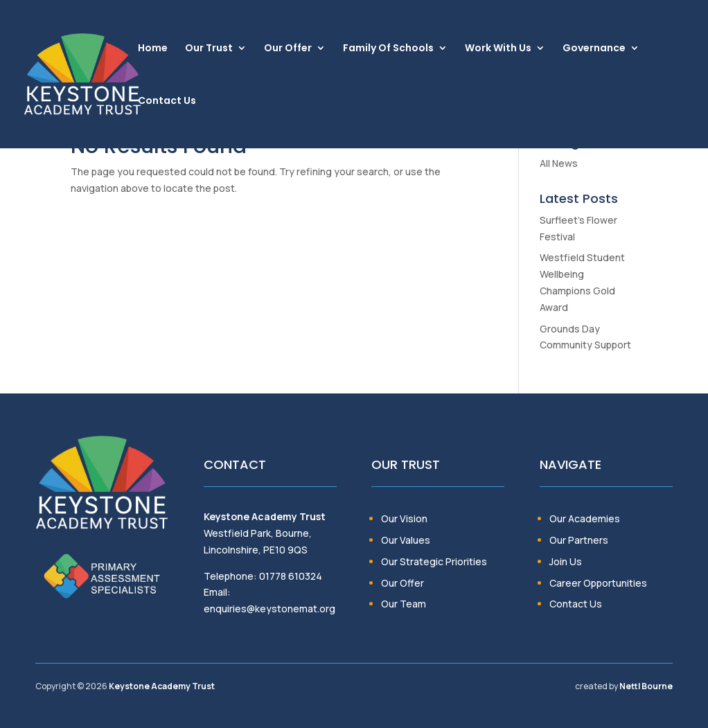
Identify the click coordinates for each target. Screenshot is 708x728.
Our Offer (288, 49)
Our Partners (579, 540)
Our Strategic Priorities (434, 561)
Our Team (404, 604)
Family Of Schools (388, 49)
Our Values (406, 540)
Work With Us (498, 49)
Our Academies (585, 518)
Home (153, 49)
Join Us (566, 561)
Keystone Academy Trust (162, 686)
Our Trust (209, 49)
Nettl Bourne (646, 686)
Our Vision (404, 518)
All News (559, 163)
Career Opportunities (598, 583)
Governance (594, 49)
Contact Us (167, 101)
